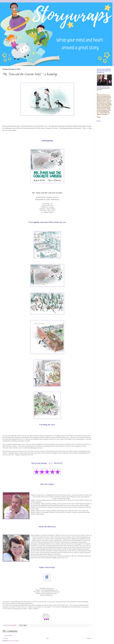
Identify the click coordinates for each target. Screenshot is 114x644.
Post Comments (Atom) (14, 641)
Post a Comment (8, 636)
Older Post (89, 638)
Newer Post (5, 638)
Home (47, 638)
